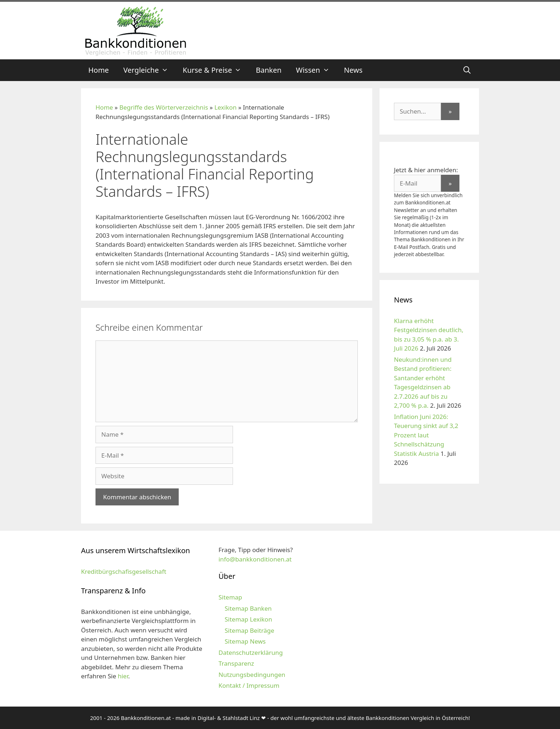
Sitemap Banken (248, 608)
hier (123, 676)
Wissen (316, 70)
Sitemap (230, 597)
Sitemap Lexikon (248, 619)
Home (99, 70)
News (353, 70)
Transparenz (236, 663)
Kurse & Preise (216, 70)
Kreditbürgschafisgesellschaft (124, 571)
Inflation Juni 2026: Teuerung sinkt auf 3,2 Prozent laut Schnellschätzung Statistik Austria (426, 435)
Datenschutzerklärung (251, 652)
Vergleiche (149, 70)
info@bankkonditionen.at (255, 559)
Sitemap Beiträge (249, 630)
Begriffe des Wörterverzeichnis (164, 107)
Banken (269, 70)
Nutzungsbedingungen (252, 675)
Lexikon (226, 107)
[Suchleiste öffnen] (467, 70)
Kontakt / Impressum (249, 685)
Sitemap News (245, 641)
